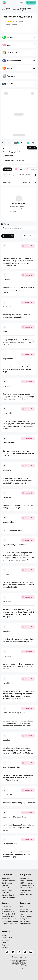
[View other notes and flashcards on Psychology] (9, 156)
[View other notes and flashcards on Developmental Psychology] (14, 160)
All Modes (7, 169)
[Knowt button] (32, 28)
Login (21, 3)
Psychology (16, 9)
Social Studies (8, 9)
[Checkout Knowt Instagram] (13, 952)
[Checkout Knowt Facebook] (19, 952)
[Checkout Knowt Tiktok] (7, 952)
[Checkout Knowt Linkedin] (31, 952)
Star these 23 (29, 236)
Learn (18, 169)
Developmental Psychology (26, 9)
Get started (31, 3)
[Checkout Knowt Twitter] (25, 952)
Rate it (21, 21)
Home (3, 9)
